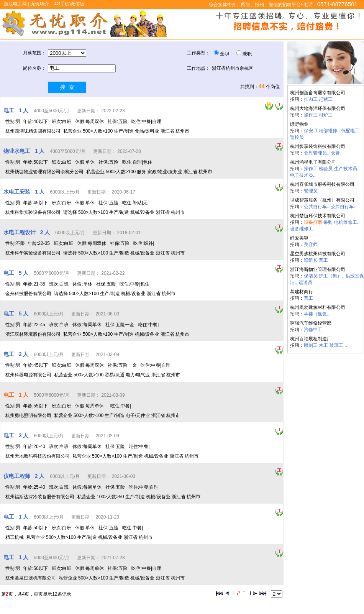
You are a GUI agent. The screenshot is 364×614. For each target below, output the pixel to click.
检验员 (326, 169)
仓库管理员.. (317, 153)
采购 (328, 222)
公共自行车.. (317, 207)
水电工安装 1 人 (25, 192)
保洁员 (311, 276)
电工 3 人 (17, 435)
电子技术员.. (303, 175)
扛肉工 (311, 99)
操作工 (311, 115)
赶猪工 (326, 99)
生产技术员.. (347, 169)
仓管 (335, 153)
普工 (323, 260)
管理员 (311, 191)
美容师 (311, 245)
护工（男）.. (332, 276)
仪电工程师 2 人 (25, 476)
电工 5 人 (17, 273)
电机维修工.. (347, 222)
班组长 (311, 260)
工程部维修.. (327, 131)
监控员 (297, 137)
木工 (323, 345)
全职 (225, 54)
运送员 (305, 282)
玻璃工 (336, 345)
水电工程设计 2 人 (27, 232)
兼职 (247, 54)
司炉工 (326, 115)
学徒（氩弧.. (317, 314)
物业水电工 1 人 (25, 151)
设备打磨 (313, 222)
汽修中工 (313, 330)
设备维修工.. (303, 229)
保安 (308, 131)
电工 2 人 (17, 354)
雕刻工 (311, 345)
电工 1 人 (17, 110)
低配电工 (350, 131)
